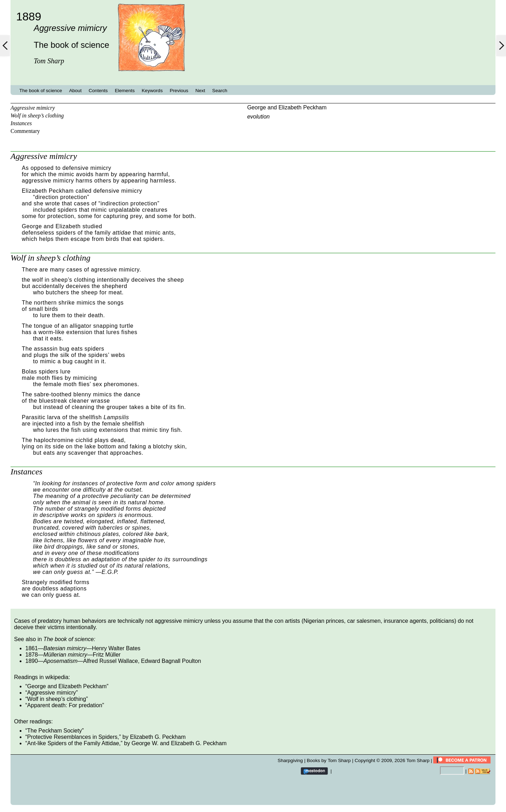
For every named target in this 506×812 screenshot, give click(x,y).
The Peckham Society (54, 731)
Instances (21, 123)
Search (220, 91)
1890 (32, 661)
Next (200, 91)
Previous (179, 91)
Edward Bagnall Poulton (171, 661)
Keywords (152, 91)
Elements (125, 91)
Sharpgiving (290, 760)
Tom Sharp (418, 760)
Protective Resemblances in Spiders (72, 737)
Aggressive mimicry (33, 108)
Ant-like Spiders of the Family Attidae (73, 743)
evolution (258, 117)
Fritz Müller (107, 655)
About (76, 91)
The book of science (41, 91)
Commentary (25, 131)
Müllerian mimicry (65, 655)
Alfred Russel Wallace (111, 661)
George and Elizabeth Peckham (287, 107)
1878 (32, 655)
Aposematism (61, 661)
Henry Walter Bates (116, 648)
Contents (98, 91)
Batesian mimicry (65, 648)
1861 (32, 648)
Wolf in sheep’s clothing (37, 116)
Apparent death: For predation (64, 705)
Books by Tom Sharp (329, 760)
